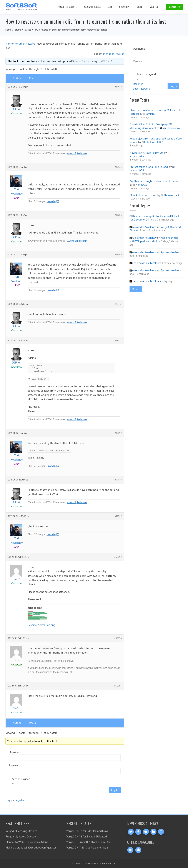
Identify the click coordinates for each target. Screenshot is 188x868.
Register (19, 800)
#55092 (118, 557)
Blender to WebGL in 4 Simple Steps (27, 842)
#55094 (118, 638)
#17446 (118, 167)
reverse (120, 54)
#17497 (118, 433)
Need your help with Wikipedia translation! (154, 239)
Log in (9, 800)
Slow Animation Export (143, 195)
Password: (15, 765)
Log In (115, 790)
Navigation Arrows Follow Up (146, 153)
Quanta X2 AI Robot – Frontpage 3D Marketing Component (151, 126)
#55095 (118, 686)
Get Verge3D (174, 7)
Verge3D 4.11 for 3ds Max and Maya (87, 848)
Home (9, 44)
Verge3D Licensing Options (21, 831)
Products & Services (68, 7)
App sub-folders (170, 252)
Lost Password (142, 89)
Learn (111, 7)
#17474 (118, 341)
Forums (19, 44)
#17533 (118, 480)
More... (136, 289)
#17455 (118, 215)
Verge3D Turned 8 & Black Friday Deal (89, 842)
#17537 (118, 516)
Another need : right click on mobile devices (155, 181)
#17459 (118, 255)
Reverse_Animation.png (41, 625)
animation (109, 54)
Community (126, 7)
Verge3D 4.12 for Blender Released (87, 836)
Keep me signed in (21, 781)
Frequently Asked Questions (22, 836)
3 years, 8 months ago (85, 61)
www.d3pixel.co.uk (77, 153)
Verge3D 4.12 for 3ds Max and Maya (87, 831)
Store (141, 7)
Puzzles (30, 44)
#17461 (118, 304)
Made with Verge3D (93, 7)
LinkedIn (51, 201)
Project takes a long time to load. (149, 167)
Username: (15, 752)
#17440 (118, 87)
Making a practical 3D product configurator (31, 848)
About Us (155, 7)
